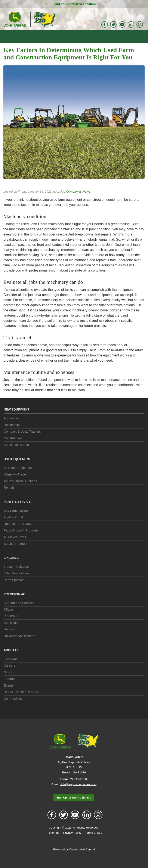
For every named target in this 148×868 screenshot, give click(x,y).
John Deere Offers (17, 580)
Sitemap (55, 840)
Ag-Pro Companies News (70, 199)
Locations (11, 666)
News (8, 679)
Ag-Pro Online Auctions (21, 488)
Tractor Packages (16, 574)
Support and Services (18, 610)
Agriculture (12, 426)
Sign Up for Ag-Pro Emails (74, 805)
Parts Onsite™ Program (20, 538)
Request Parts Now (17, 531)
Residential (12, 432)
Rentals (9, 495)
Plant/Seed (12, 623)
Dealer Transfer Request (21, 699)
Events (9, 693)
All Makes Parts (15, 544)
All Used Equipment (17, 475)
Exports (9, 686)
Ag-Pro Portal (14, 524)
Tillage (9, 617)
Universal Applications (20, 643)
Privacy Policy (72, 840)
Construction (13, 445)
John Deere (15, 19)
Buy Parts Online (16, 518)
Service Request (15, 551)
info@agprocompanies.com (78, 791)
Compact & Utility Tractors (23, 439)
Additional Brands (16, 452)
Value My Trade (15, 482)
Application (12, 630)
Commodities (13, 706)
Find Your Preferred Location (75, 4)
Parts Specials (14, 587)
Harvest (9, 637)
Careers (9, 673)
